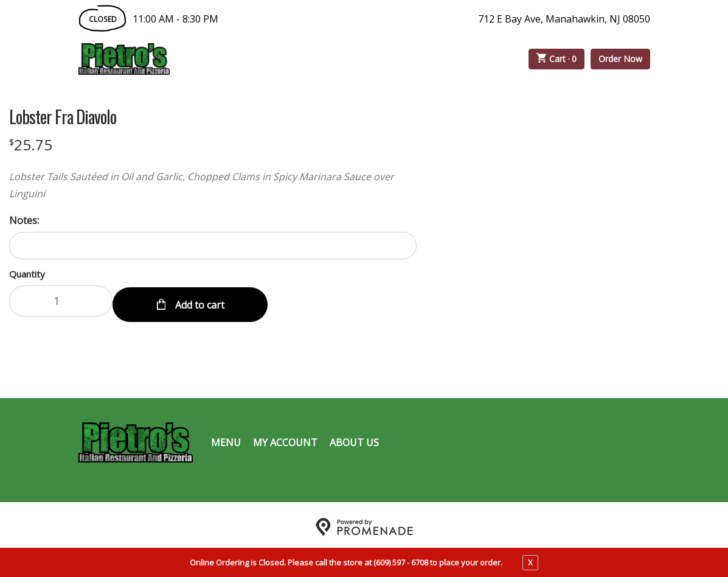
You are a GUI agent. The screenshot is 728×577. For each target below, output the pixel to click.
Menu (226, 438)
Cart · (556, 59)
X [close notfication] (530, 562)
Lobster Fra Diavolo (63, 117)
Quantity (27, 274)
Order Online (239, 59)
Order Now (620, 59)
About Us (354, 438)
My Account (285, 438)
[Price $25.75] (31, 145)
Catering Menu (345, 59)
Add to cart (199, 301)
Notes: (24, 220)
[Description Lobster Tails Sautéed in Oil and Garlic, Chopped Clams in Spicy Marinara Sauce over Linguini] (213, 185)
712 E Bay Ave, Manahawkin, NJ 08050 (564, 19)
